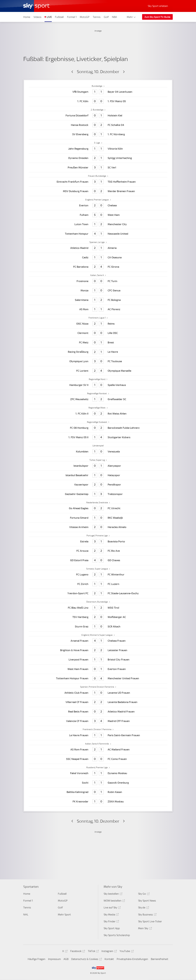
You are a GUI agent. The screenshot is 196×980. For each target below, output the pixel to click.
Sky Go (143, 894)
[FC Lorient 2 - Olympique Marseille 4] (98, 371)
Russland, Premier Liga (97, 767)
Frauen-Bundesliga (97, 176)
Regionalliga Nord (97, 379)
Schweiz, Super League (97, 569)
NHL (26, 915)
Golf (106, 17)
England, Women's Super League (97, 635)
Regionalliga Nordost (97, 393)
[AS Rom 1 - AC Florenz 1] (98, 310)
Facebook (77, 952)
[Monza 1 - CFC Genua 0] (98, 291)
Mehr (131, 17)
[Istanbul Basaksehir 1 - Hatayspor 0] (98, 475)
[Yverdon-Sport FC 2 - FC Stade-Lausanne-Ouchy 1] (98, 594)
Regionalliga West (97, 408)
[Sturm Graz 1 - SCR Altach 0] (98, 627)
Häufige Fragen (37, 959)
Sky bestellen (113, 894)
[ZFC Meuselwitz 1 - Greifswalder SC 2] (98, 399)
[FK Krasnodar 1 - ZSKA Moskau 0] (98, 802)
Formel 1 (72, 17)
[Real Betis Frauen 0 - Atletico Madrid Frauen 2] (98, 712)
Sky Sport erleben (158, 6)
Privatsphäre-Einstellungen (132, 959)
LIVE (49, 17)
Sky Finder (111, 922)
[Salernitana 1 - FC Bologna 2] (98, 300)
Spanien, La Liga (97, 242)
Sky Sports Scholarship (117, 935)
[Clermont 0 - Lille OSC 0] (98, 333)
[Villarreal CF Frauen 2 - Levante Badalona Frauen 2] (98, 702)
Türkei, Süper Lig (97, 460)
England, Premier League (97, 200)
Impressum (54, 959)
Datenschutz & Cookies (86, 960)
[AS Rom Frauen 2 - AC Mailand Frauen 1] (98, 750)
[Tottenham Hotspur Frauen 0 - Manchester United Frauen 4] (98, 679)
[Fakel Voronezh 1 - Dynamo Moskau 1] (98, 773)
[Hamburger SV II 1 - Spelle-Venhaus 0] (98, 385)
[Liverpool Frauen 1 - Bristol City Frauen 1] (98, 660)
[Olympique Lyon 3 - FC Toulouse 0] (98, 362)
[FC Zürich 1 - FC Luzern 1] (98, 584)
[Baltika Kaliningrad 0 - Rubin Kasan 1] (98, 792)
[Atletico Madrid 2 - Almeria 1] (98, 248)
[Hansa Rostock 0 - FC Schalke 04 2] (98, 125)
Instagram (109, 952)
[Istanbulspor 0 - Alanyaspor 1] (98, 466)
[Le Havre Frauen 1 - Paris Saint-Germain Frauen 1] (98, 735)
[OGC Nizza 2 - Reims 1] (98, 324)
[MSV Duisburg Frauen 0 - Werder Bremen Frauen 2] (98, 191)
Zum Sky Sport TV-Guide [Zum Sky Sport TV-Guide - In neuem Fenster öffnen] (157, 17)
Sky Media (111, 915)
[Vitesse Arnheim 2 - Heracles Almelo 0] (98, 527)
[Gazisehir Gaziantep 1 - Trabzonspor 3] (98, 494)
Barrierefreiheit (160, 959)
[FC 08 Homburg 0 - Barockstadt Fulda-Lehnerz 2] (98, 428)
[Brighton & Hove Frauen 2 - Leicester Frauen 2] (98, 650)
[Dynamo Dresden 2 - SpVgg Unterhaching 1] (98, 158)
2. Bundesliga (97, 110)
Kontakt (109, 959)
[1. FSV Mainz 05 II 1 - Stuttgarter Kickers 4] (98, 437)
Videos (37, 17)
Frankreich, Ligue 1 (97, 318)
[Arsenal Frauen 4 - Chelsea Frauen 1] (98, 641)
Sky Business (147, 915)
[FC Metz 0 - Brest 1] (98, 343)
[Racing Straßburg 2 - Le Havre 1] (98, 352)
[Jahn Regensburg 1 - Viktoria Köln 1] (98, 149)
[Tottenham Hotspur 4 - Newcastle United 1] (98, 234)
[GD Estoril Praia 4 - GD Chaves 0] (98, 560)
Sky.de (143, 908)
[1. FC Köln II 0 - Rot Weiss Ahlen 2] (98, 414)
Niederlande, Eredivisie (97, 502)
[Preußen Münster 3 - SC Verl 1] (98, 168)
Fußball (59, 17)
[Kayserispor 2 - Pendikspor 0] (98, 485)
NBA (114, 17)
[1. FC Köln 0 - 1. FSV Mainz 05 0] (98, 101)
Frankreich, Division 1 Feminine (97, 729)
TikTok (93, 952)
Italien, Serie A (97, 275)
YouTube (126, 952)
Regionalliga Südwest (97, 422)
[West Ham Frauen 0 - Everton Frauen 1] (98, 669)
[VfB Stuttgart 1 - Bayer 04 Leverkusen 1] (98, 92)
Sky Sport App (112, 928)
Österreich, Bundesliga (97, 602)
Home (27, 17)
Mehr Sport (64, 915)
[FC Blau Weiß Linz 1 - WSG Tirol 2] (98, 608)
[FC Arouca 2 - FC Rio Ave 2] (98, 551)
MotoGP (85, 17)
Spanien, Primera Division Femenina (97, 687)
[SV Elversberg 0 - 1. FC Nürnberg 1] (98, 135)
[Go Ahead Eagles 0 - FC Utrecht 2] (98, 509)
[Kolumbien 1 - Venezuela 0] (98, 452)
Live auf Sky (112, 908)
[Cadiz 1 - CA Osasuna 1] (98, 258)
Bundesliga (97, 86)
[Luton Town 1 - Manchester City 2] (98, 224)
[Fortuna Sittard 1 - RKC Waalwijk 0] (98, 518)
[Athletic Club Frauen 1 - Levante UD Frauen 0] (98, 693)
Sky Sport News (147, 901)
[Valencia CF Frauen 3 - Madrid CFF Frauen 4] (98, 721)
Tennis (97, 17)
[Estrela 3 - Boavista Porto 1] (98, 542)
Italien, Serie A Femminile (97, 744)
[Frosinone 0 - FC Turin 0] (98, 281)
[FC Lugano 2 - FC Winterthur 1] (98, 575)
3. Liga (97, 143)
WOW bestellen (114, 901)
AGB (66, 959)
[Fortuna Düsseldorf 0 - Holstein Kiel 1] (98, 116)
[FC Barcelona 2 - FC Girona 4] (98, 267)
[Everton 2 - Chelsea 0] (98, 206)
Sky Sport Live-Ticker (150, 921)
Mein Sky (144, 929)
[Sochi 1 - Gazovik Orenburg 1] (98, 783)
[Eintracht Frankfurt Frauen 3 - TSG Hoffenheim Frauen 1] (98, 182)
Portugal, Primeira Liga (97, 536)
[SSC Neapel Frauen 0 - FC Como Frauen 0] (98, 759)
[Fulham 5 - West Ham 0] (98, 215)
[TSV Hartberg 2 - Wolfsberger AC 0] (98, 617)
